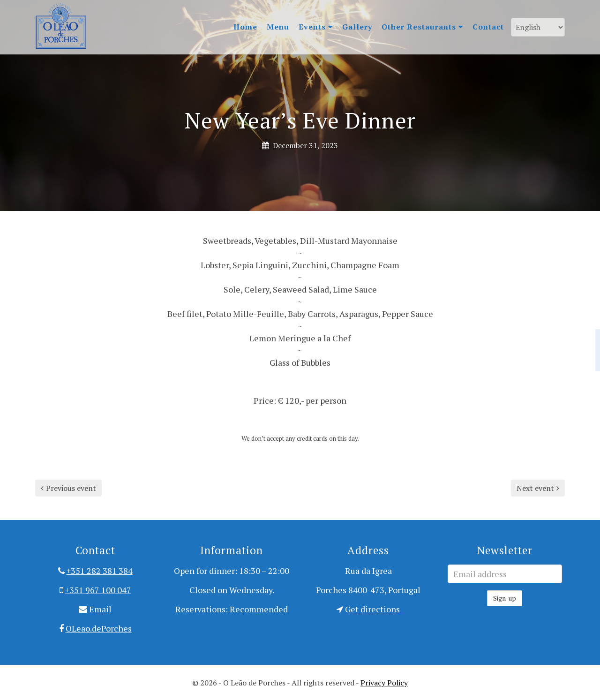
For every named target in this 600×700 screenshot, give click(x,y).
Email (100, 609)
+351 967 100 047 (98, 590)
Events (316, 27)
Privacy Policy (384, 683)
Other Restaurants (422, 27)
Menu (278, 27)
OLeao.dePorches (99, 628)
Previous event (68, 488)
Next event (538, 488)
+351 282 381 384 (100, 571)
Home (245, 27)
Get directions (372, 609)
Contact (488, 27)
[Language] (538, 27)
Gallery (357, 27)
